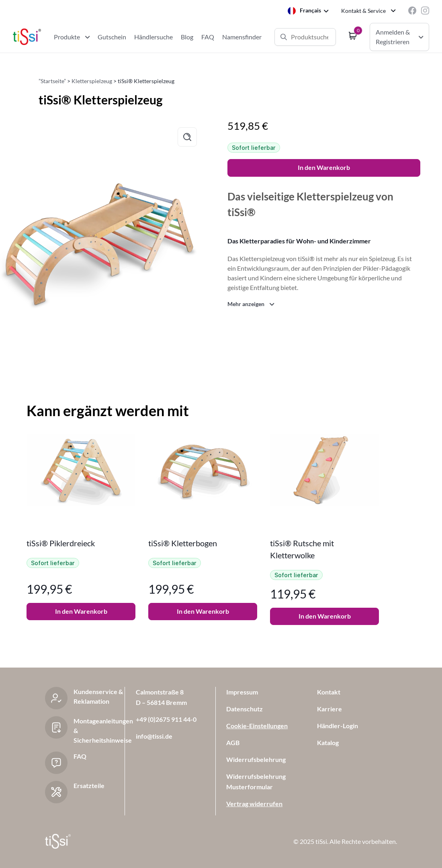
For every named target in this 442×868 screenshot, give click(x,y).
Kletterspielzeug (92, 81)
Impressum (242, 692)
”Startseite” (52, 81)
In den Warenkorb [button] (81, 611)
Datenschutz (245, 709)
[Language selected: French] (308, 10)
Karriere (329, 709)
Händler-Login (338, 726)
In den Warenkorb (324, 167)
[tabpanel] (81, 530)
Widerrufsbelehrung (256, 759)
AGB (233, 742)
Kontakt (329, 692)
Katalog (328, 742)
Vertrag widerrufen (254, 804)
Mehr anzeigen (246, 304)
